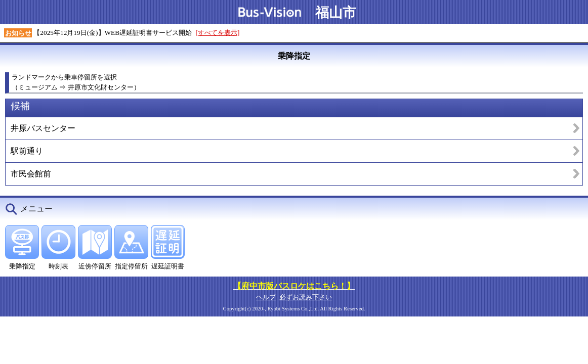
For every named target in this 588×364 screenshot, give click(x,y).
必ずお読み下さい (306, 297)
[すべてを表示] (218, 33)
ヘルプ (266, 297)
